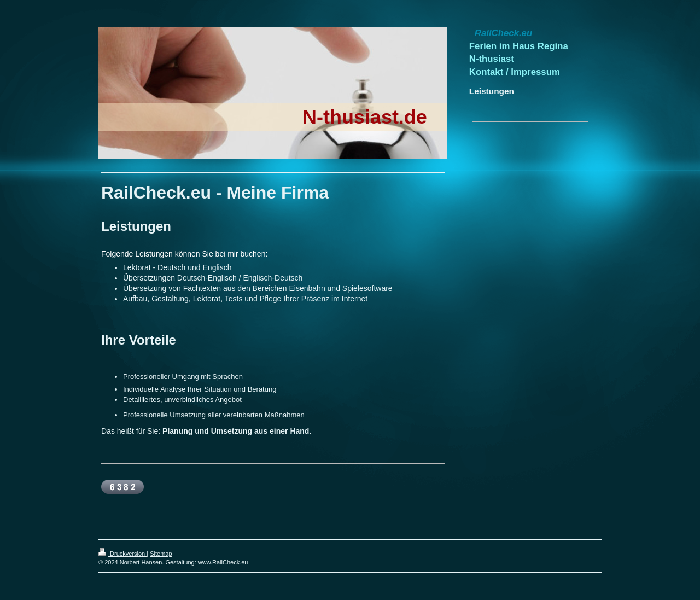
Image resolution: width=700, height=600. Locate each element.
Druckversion (122, 554)
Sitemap (161, 554)
